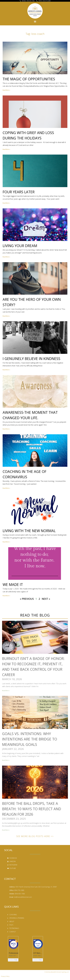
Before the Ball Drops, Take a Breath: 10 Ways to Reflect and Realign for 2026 (32, 809)
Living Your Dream (20, 246)
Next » (46, 599)
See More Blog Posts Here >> (35, 836)
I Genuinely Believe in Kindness (31, 359)
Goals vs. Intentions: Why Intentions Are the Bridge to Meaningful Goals (30, 739)
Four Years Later (19, 192)
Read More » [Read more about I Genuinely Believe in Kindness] (6, 370)
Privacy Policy (5, 976)
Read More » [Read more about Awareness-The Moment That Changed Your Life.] (6, 429)
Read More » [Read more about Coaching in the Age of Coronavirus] (6, 488)
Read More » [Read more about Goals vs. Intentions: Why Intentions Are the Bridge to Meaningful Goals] (6, 760)
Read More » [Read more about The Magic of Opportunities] (6, 90)
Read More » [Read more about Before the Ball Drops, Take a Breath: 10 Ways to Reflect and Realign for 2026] (6, 830)
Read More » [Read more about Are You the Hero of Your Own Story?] (6, 316)
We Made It (13, 585)
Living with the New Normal (29, 531)
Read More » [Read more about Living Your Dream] (6, 257)
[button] (35, 21)
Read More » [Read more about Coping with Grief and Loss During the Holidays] (6, 149)
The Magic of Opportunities (29, 79)
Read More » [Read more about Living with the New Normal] (6, 542)
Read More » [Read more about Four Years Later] (6, 203)
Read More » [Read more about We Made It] (6, 596)
